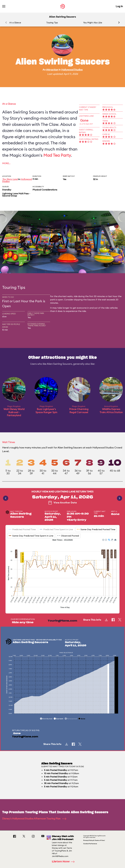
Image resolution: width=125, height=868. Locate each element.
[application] (63, 574)
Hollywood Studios (72, 70)
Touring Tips (52, 23)
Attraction (52, 70)
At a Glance (15, 23)
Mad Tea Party (57, 155)
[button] (119, 23)
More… (6, 163)
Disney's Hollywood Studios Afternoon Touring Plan (34, 819)
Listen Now (64, 862)
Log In (119, 6)
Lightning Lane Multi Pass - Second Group (16, 195)
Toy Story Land (10, 179)
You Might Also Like (93, 23)
